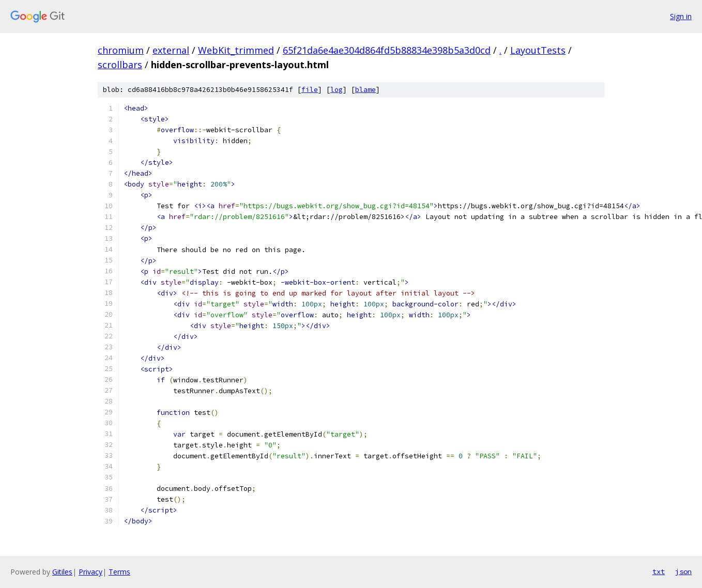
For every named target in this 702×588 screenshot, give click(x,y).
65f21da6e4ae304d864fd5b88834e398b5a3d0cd (387, 50)
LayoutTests (538, 50)
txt (659, 571)
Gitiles (62, 572)
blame (365, 90)
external (171, 50)
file (310, 90)
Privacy (90, 572)
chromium (121, 50)
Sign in (681, 16)
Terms (119, 572)
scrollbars (120, 65)
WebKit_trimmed (236, 50)
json (683, 571)
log (337, 90)
